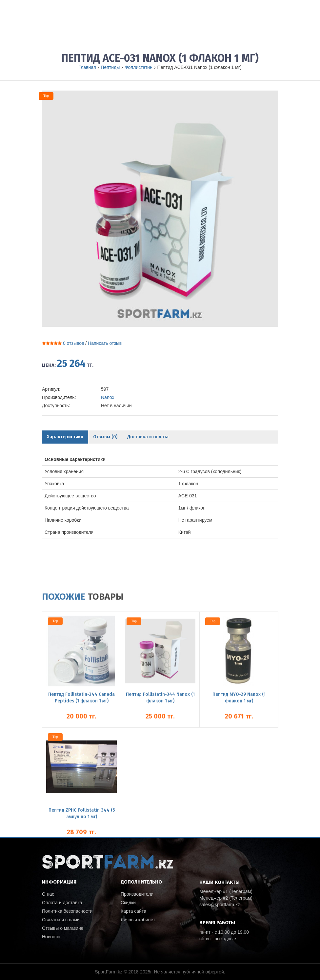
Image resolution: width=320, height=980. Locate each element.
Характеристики (65, 437)
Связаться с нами (61, 920)
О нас (48, 894)
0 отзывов (74, 343)
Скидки (128, 903)
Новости (51, 937)
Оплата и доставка (62, 903)
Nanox (108, 397)
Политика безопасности (67, 911)
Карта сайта (133, 911)
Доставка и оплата (148, 437)
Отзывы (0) (105, 437)
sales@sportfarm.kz (220, 905)
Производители (137, 894)
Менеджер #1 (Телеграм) (226, 891)
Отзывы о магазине (63, 928)
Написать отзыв (105, 343)
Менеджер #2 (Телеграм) (226, 898)
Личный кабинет (138, 920)
